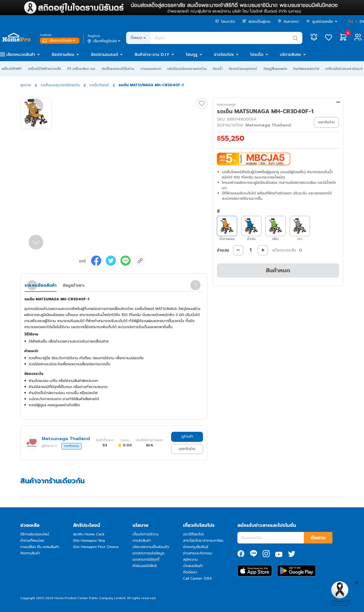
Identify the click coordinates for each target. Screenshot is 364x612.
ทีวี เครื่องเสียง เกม (81, 69)
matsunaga (226, 105)
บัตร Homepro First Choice (96, 547)
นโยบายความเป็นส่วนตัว (151, 547)
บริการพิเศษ (290, 55)
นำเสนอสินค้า (193, 566)
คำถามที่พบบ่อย (32, 541)
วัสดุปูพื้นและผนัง (275, 69)
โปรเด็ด (257, 55)
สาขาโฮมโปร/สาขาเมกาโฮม (203, 541)
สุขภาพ (26, 85)
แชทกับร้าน (187, 449)
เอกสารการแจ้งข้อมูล (148, 553)
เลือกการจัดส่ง (59, 41)
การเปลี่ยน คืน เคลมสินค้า (40, 547)
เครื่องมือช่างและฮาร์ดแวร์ (344, 69)
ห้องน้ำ (218, 69)
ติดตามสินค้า (30, 553)
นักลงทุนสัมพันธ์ (196, 547)
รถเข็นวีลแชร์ (99, 85)
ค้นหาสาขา (288, 22)
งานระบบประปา (151, 69)
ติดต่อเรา (190, 572)
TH (350, 22)
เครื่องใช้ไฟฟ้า (12, 69)
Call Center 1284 (197, 579)
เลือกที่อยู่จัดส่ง (105, 41)
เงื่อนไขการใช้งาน (145, 534)
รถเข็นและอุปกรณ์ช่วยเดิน (60, 85)
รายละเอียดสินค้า (41, 285)
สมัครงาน (190, 560)
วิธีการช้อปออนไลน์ (35, 534)
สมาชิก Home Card (89, 534)
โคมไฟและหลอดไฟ (306, 69)
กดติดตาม (72, 446)
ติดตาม (318, 538)
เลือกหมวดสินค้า (21, 55)
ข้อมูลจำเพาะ (74, 285)
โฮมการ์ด (225, 22)
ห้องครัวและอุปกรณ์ (243, 69)
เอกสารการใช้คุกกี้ (146, 560)
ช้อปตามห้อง (63, 55)
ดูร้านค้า (187, 436)
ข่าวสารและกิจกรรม (198, 553)
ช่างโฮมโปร (224, 55)
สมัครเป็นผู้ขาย (256, 22)
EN (362, 22)
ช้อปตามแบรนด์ (104, 55)
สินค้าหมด (278, 270)
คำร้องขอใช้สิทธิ (145, 566)
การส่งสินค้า (142, 541)
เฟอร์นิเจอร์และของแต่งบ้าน (187, 69)
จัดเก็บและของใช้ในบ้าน (118, 69)
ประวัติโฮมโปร (194, 534)
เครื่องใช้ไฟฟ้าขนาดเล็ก (45, 69)
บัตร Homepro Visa (89, 541)
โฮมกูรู (192, 55)
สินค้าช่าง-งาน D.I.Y (152, 55)
